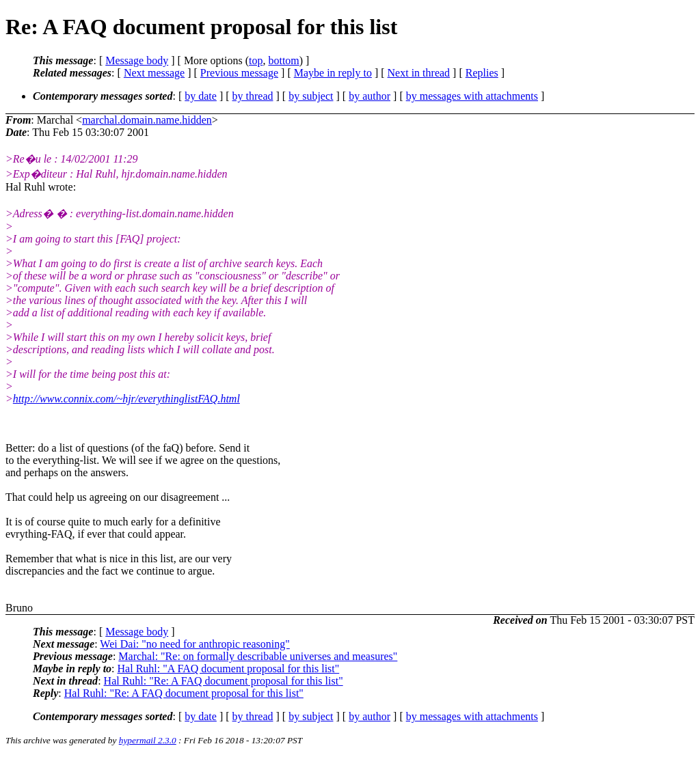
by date (201, 96)
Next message (154, 73)
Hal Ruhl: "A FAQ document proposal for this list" (229, 669)
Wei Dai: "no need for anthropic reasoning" (194, 644)
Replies (482, 73)
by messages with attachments (472, 96)
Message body (137, 60)
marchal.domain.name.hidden (147, 120)
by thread (253, 96)
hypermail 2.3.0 (148, 740)
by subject (311, 96)
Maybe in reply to (333, 73)
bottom (283, 60)
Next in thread (419, 73)
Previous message (239, 73)
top (256, 60)
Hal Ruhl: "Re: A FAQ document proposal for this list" (224, 681)
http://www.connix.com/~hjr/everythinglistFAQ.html (126, 399)
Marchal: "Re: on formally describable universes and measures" (258, 656)
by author (369, 96)
